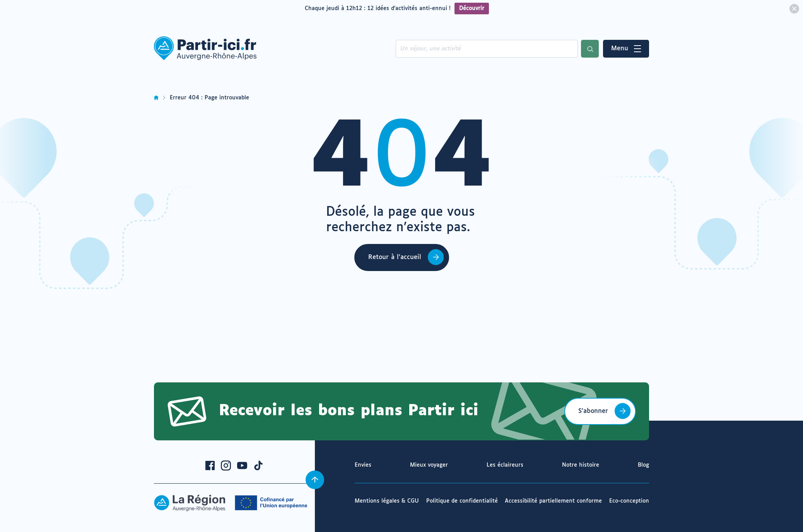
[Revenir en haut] (315, 480)
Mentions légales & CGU (387, 501)
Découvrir (472, 9)
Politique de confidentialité (462, 501)
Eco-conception (629, 501)
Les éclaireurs (505, 465)
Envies (363, 465)
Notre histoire (581, 465)
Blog (643, 465)
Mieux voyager (429, 465)
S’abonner (593, 411)
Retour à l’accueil (395, 257)
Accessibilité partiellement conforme (553, 501)
